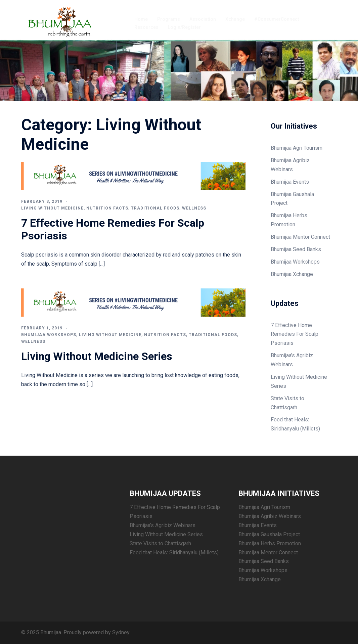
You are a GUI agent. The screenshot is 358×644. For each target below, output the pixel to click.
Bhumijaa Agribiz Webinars (270, 516)
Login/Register (184, 27)
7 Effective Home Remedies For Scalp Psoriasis (295, 334)
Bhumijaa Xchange (292, 274)
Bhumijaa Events (290, 182)
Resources (146, 27)
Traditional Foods (155, 208)
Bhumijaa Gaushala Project (269, 534)
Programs (169, 19)
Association (203, 19)
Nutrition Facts (107, 208)
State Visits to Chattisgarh (160, 543)
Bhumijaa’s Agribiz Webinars (163, 525)
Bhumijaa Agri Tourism (297, 148)
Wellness (194, 208)
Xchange (235, 19)
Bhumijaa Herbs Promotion (270, 543)
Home (141, 19)
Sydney (121, 632)
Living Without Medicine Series (97, 356)
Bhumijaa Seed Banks (296, 249)
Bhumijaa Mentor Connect (300, 237)
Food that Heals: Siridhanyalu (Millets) (174, 553)
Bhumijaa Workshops (49, 335)
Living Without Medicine (52, 208)
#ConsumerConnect (277, 19)
